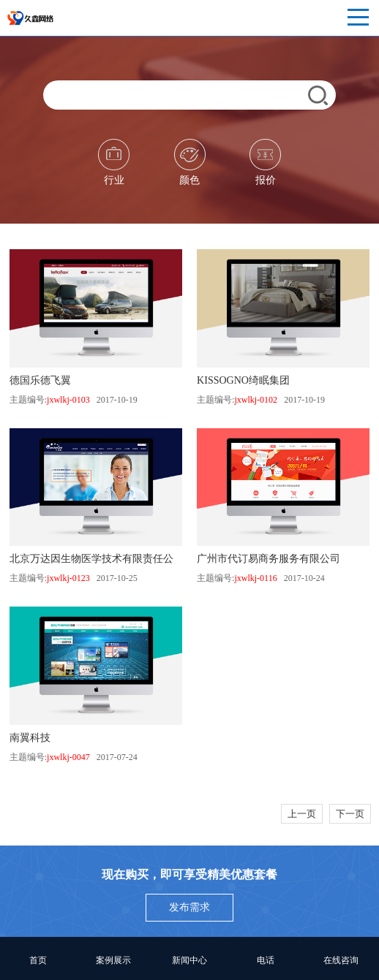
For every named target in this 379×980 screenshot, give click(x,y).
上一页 (302, 814)
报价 (265, 162)
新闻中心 (189, 960)
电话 (266, 960)
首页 (38, 960)
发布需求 (189, 907)
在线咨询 (341, 960)
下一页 (350, 814)
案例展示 (113, 960)
